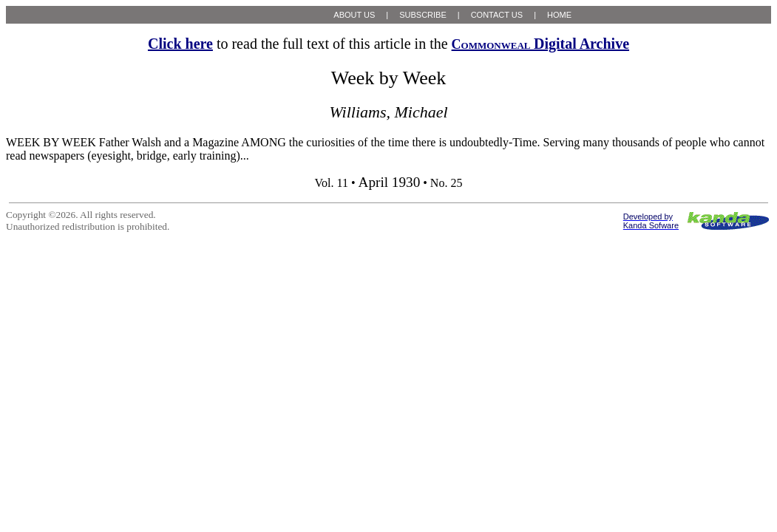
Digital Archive (540, 44)
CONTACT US (497, 15)
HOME (559, 15)
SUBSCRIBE (423, 15)
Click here (180, 44)
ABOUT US (354, 15)
